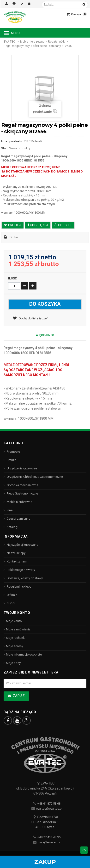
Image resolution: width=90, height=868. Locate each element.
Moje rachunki (16, 638)
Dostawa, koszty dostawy (24, 578)
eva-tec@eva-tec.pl (49, 809)
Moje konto (14, 621)
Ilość (13, 278)
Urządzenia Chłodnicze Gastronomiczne (34, 477)
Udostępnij (38, 225)
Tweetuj (13, 225)
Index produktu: (12, 141)
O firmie (12, 595)
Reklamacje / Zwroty (21, 570)
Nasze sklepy (16, 553)
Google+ (63, 225)
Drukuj (14, 237)
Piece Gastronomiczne (22, 493)
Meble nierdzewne (32, 42)
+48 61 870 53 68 (49, 804)
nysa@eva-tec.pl (49, 842)
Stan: (5, 148)
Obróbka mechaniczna (22, 485)
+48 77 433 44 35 (49, 837)
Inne (9, 510)
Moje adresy (15, 646)
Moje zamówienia (18, 629)
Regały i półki (57, 42)
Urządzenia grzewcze (21, 468)
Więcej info (45, 335)
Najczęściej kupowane (22, 545)
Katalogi (12, 527)
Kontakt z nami (17, 561)
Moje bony (13, 663)
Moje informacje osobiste (24, 654)
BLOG (10, 603)
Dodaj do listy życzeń (33, 318)
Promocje (13, 452)
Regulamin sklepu (19, 587)
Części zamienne (18, 519)
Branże (11, 460)
